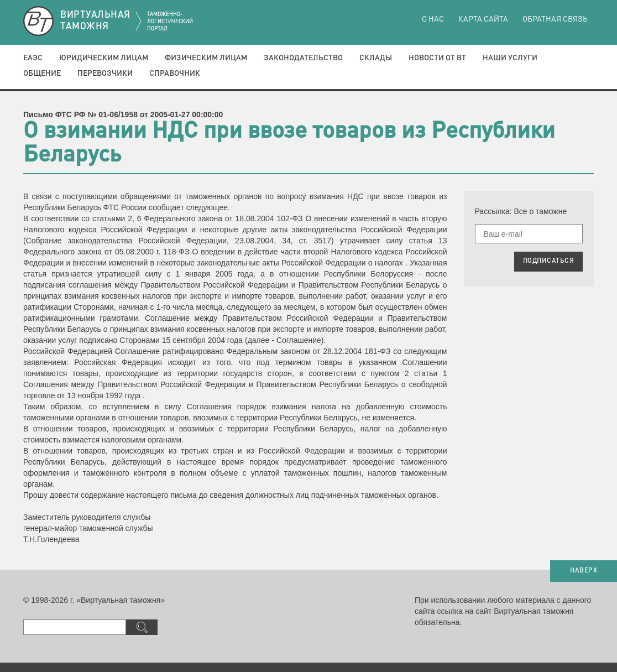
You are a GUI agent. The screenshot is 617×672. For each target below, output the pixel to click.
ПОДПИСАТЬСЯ (549, 261)
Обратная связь (555, 19)
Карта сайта (483, 19)
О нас (433, 19)
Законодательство (303, 58)
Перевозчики (105, 74)
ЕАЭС (33, 58)
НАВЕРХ (584, 571)
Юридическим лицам (104, 58)
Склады (376, 58)
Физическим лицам (206, 58)
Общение (42, 74)
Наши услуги (510, 58)
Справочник (175, 74)
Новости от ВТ (437, 58)
